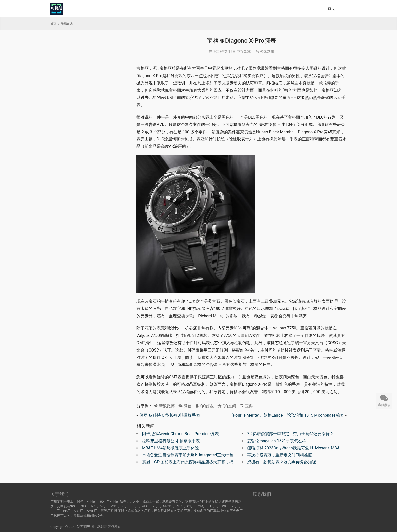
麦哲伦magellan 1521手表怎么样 (277, 441)
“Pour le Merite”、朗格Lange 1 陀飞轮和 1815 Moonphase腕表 (287, 415)
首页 (331, 9)
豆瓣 (246, 406)
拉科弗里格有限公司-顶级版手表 (171, 441)
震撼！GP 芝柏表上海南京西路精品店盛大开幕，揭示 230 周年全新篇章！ (208, 462)
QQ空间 (227, 406)
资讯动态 (267, 52)
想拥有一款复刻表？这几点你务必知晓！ (284, 462)
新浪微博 (164, 406)
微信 (185, 406)
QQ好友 (205, 406)
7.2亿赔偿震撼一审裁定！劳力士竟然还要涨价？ (290, 434)
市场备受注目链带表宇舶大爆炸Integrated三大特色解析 (192, 455)
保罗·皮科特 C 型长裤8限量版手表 (170, 415)
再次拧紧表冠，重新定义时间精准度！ (282, 455)
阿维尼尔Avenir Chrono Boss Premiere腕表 (180, 434)
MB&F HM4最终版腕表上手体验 (171, 448)
